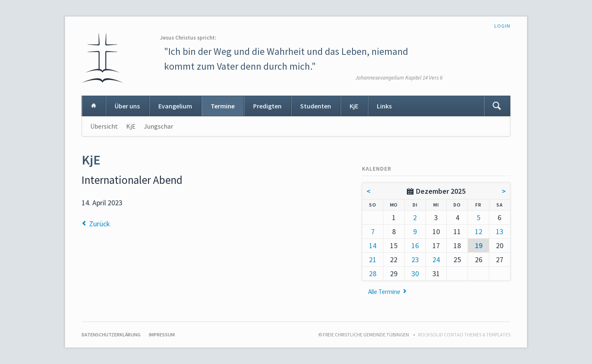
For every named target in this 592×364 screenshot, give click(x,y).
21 (373, 259)
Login (502, 26)
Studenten (316, 106)
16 (415, 245)
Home (94, 106)
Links (384, 106)
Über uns (127, 106)
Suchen (497, 106)
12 (479, 231)
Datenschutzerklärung (111, 335)
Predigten (267, 106)
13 (500, 231)
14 (373, 245)
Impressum (162, 335)
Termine (223, 106)
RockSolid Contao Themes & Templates (464, 335)
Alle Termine (384, 292)
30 (415, 274)
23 (415, 259)
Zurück (100, 224)
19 (479, 245)
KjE (354, 106)
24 (436, 259)
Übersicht (104, 126)
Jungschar (159, 126)
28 (373, 274)
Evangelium (175, 106)
